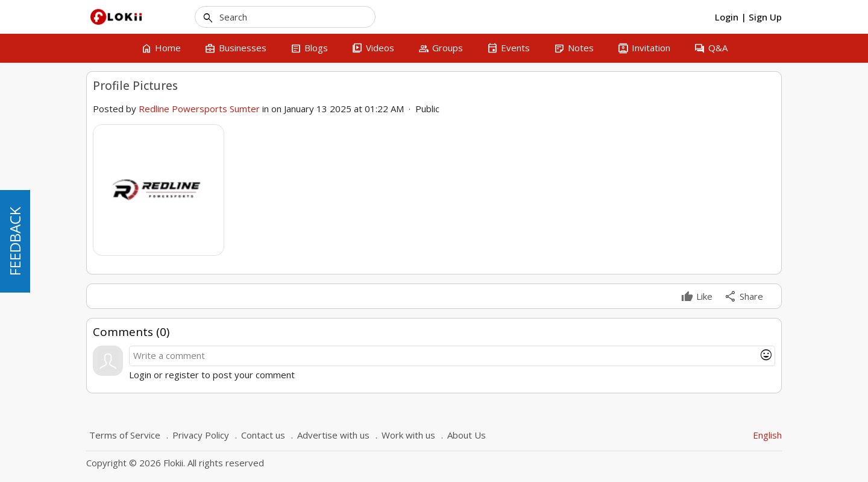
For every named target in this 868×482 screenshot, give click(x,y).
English (767, 435)
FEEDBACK (15, 241)
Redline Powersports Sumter (199, 109)
